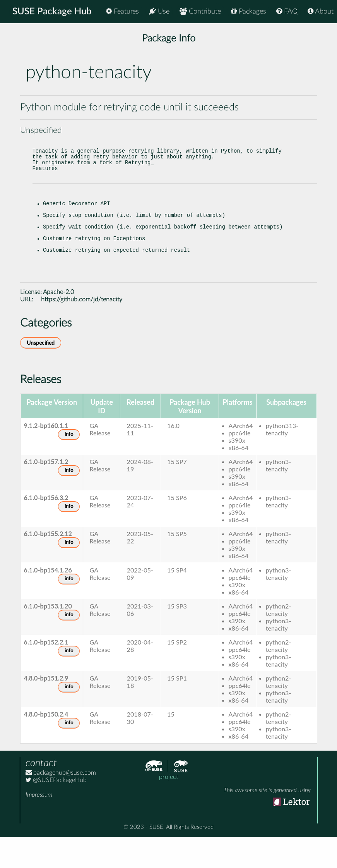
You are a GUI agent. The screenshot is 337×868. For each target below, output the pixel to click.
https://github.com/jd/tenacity (82, 330)
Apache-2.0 (58, 323)
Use (159, 11)
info (69, 465)
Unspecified (41, 374)
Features (122, 11)
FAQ (287, 11)
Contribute (200, 11)
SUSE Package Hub (52, 12)
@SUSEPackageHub (56, 811)
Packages (249, 11)
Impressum (39, 826)
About (321, 11)
